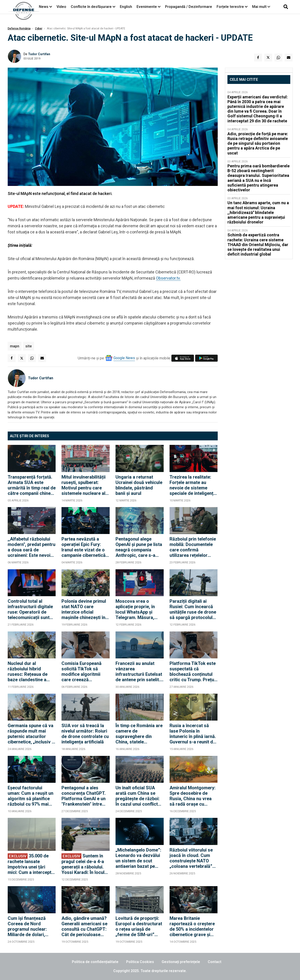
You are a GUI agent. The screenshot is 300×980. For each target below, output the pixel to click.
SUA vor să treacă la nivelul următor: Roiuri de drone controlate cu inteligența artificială (85, 734)
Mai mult (261, 7)
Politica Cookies (140, 962)
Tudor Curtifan (39, 54)
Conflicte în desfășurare (91, 7)
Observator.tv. (168, 278)
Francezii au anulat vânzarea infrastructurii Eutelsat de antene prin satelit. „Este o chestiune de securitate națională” (139, 672)
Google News (124, 358)
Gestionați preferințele (181, 962)
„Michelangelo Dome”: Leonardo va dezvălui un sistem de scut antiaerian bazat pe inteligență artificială (138, 858)
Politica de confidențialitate (95, 962)
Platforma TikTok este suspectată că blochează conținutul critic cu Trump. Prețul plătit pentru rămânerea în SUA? (193, 672)
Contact (215, 962)
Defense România (19, 28)
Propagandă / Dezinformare (189, 7)
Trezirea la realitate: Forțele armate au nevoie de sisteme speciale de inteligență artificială (193, 485)
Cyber (39, 28)
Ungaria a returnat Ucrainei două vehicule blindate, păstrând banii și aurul (139, 485)
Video (61, 7)
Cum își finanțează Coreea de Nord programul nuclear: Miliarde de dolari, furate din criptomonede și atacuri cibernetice (27, 926)
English (126, 7)
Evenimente (147, 7)
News (44, 7)
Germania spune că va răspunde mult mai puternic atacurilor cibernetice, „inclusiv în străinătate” (32, 734)
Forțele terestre (230, 7)
